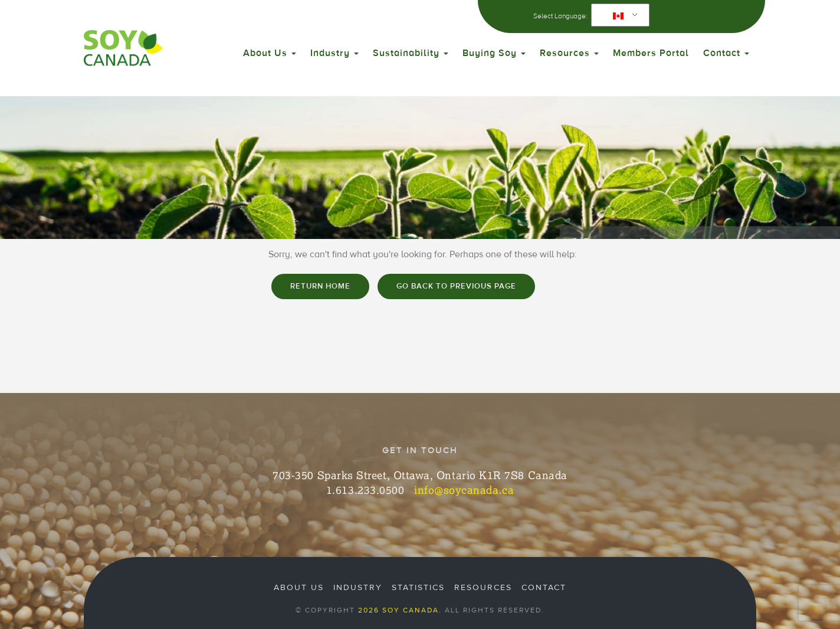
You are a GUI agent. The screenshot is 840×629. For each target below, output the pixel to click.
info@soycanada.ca (464, 490)
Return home (320, 286)
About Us (270, 53)
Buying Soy (494, 53)
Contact (726, 53)
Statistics (418, 588)
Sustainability (411, 53)
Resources (569, 53)
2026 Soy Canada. (400, 610)
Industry (334, 53)
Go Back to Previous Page (456, 286)
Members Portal (651, 53)
